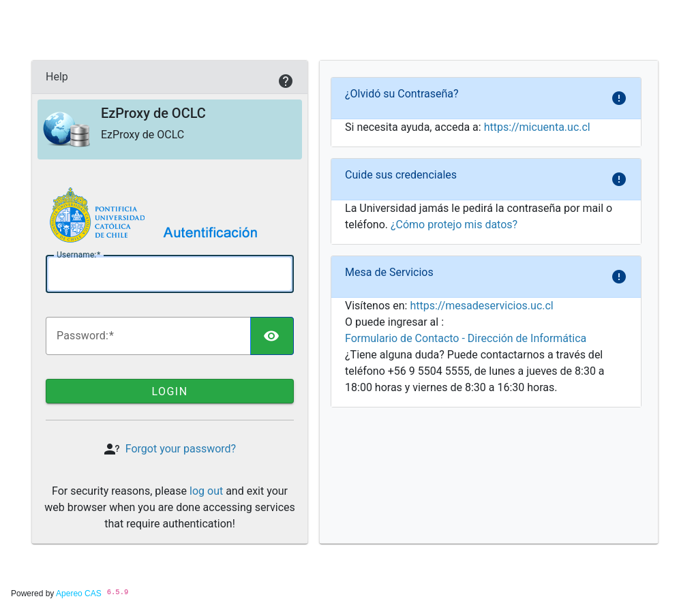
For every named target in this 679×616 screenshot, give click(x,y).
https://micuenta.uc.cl (537, 127)
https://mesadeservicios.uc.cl (481, 306)
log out (206, 491)
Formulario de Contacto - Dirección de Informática (466, 338)
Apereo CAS (79, 594)
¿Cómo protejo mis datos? (454, 225)
